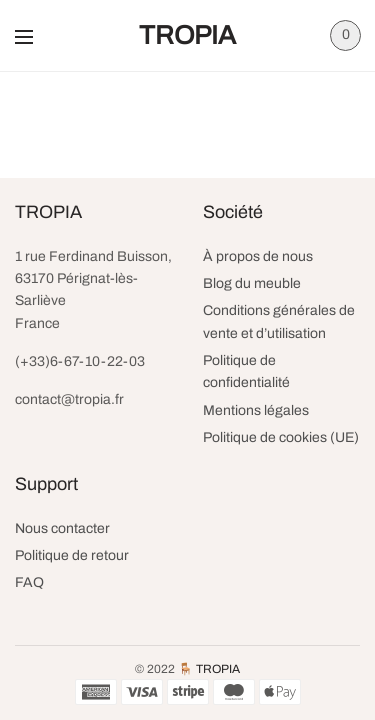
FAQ (29, 582)
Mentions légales (256, 410)
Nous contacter (62, 528)
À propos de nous (258, 256)
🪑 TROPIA (209, 669)
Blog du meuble (252, 283)
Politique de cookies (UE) (281, 437)
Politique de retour (72, 555)
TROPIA (187, 35)
